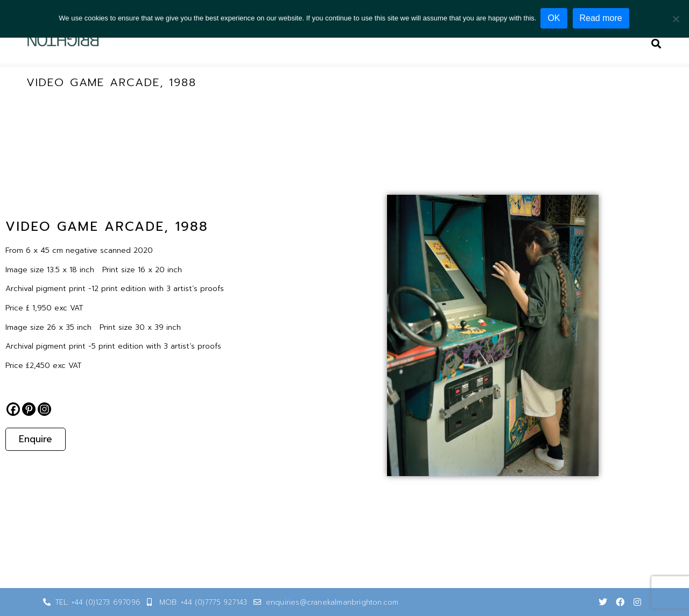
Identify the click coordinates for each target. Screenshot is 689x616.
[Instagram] (44, 409)
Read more (602, 18)
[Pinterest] (29, 409)
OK (555, 18)
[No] (676, 18)
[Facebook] (13, 409)
